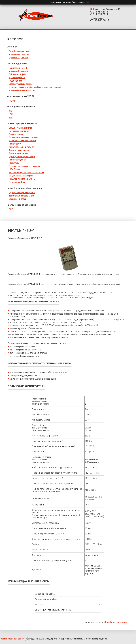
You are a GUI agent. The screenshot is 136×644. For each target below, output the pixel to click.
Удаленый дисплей (18, 199)
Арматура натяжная (18, 153)
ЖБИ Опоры (14, 169)
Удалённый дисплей (18, 71)
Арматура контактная (19, 150)
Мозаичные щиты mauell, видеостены (26, 172)
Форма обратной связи (12, 639)
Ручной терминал (17, 78)
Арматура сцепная (17, 160)
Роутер (12, 101)
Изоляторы (14, 163)
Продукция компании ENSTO (22, 179)
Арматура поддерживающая (22, 157)
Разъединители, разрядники (22, 141)
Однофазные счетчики (19, 51)
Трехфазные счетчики (19, 54)
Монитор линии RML (18, 68)
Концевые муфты (17, 182)
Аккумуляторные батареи (21, 176)
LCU (11, 114)
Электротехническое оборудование (25, 166)
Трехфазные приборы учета (22, 196)
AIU (10, 111)
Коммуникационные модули (22, 90)
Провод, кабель (16, 134)
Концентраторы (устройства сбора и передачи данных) (35, 87)
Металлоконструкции (19, 131)
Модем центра (15, 81)
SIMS (11, 209)
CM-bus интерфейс (18, 74)
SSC (11, 117)
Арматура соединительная (21, 147)
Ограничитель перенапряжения (23, 137)
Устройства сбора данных (21, 84)
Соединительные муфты (20, 128)
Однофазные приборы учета (22, 193)
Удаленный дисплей (18, 58)
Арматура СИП (16, 144)
